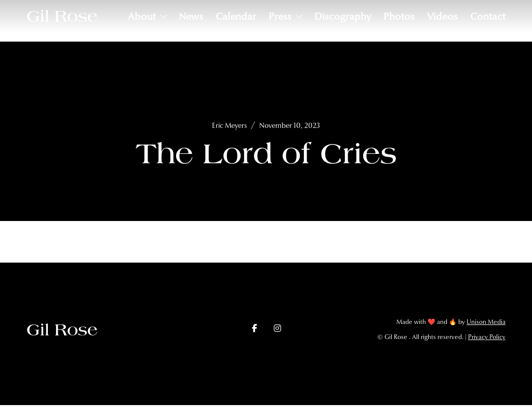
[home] (62, 16)
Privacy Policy (487, 337)
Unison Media (486, 322)
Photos (399, 16)
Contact (488, 16)
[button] (147, 16)
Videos (442, 16)
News (191, 16)
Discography (343, 16)
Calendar (236, 16)
